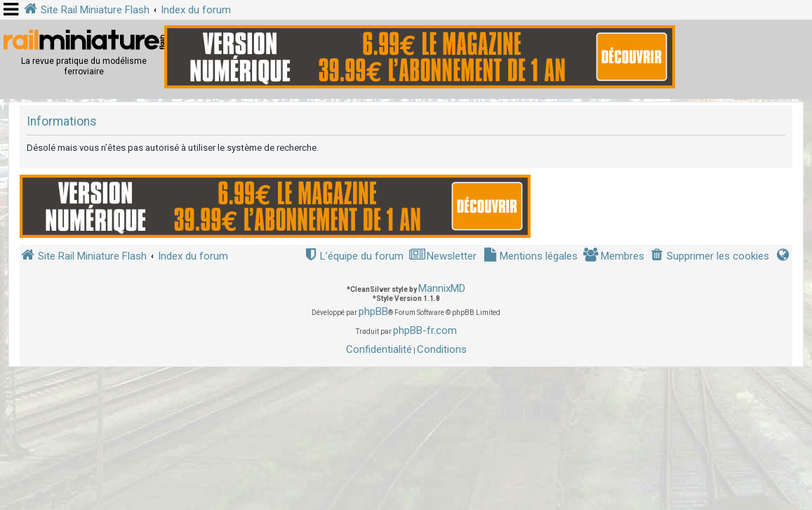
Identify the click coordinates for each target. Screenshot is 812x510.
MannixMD (442, 288)
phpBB (373, 311)
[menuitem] (710, 256)
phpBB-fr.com (425, 330)
